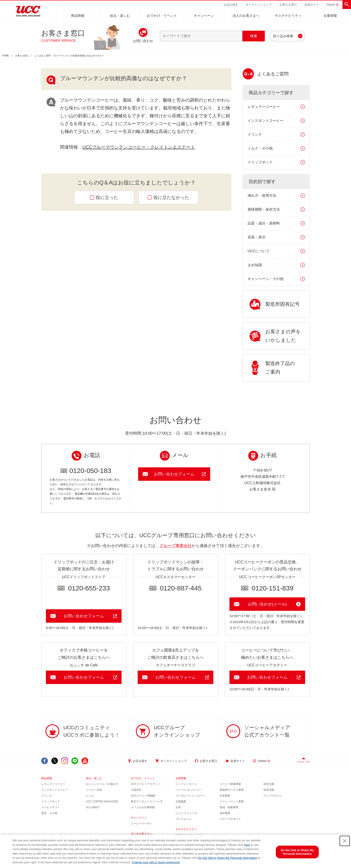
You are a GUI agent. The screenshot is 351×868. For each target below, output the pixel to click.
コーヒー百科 (94, 790)
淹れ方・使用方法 (262, 196)
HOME (6, 56)
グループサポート (230, 819)
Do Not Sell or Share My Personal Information (228, 858)
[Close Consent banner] (345, 841)
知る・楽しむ (120, 16)
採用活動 (269, 790)
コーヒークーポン (141, 823)
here (247, 845)
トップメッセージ (186, 784)
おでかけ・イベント (162, 16)
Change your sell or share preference (156, 862)
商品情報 (78, 16)
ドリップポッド (260, 162)
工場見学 (136, 790)
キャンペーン (204, 16)
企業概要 (181, 802)
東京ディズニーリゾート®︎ (147, 802)
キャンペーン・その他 (265, 279)
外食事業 (225, 796)
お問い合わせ (143, 41)
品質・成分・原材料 (264, 223)
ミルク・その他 (260, 148)
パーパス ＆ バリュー (188, 790)
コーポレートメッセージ (190, 796)
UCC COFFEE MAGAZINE (102, 802)
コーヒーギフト (51, 807)
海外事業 (225, 813)
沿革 (178, 807)
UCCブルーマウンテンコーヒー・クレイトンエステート (139, 147)
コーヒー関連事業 (230, 784)
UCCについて (259, 251)
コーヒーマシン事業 (232, 802)
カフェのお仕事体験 (143, 807)
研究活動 (269, 784)
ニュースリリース (186, 813)
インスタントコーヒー (265, 121)
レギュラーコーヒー (264, 107)
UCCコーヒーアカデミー (146, 784)
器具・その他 (49, 813)
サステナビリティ (288, 16)
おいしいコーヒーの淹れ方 (102, 784)
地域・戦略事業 (229, 807)
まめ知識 (255, 265)
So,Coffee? (93, 807)
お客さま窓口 (22, 56)
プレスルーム (184, 819)
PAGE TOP (304, 762)
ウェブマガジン (273, 796)
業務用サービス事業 (232, 790)
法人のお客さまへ (246, 16)
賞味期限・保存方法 (264, 209)
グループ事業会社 (175, 546)
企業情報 (330, 16)
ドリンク (255, 134)
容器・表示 (257, 237)
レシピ (90, 796)
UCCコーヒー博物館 (143, 796)
